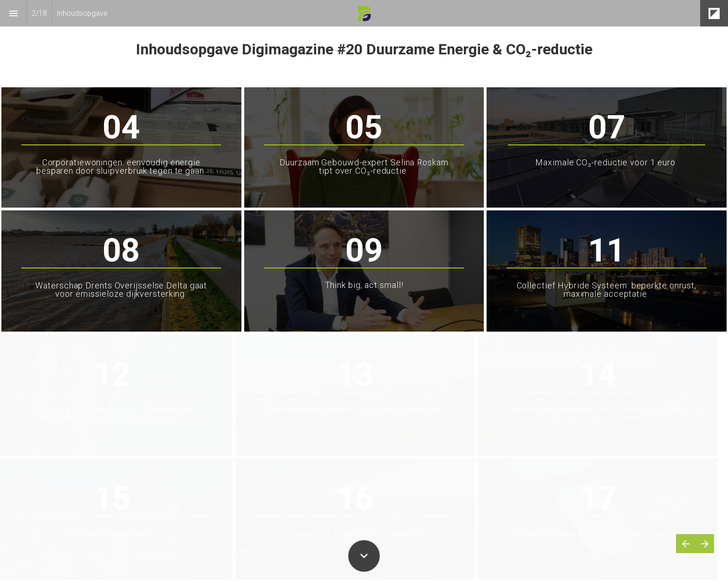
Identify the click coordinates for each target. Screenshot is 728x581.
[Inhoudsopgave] (13, 13)
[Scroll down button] (364, 556)
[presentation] (364, 43)
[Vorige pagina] (686, 544)
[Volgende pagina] (705, 544)
